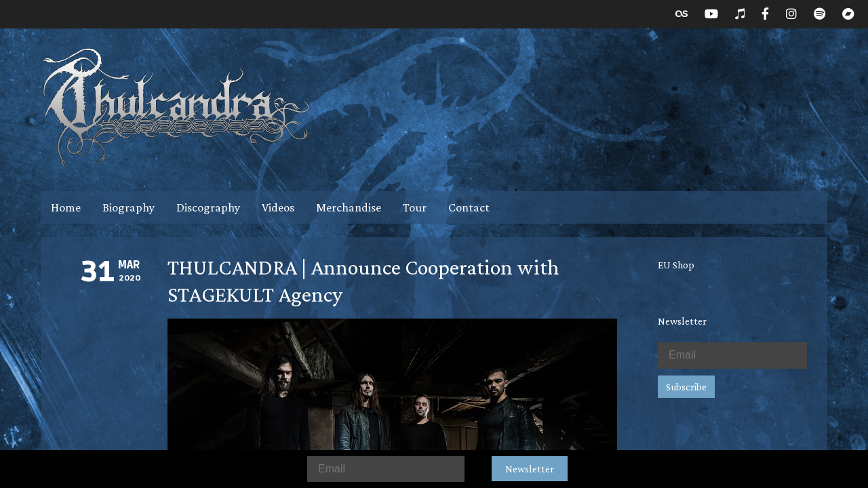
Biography (129, 207)
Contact (469, 207)
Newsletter (530, 469)
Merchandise (349, 207)
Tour (415, 207)
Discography (208, 207)
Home (66, 207)
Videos (278, 207)
